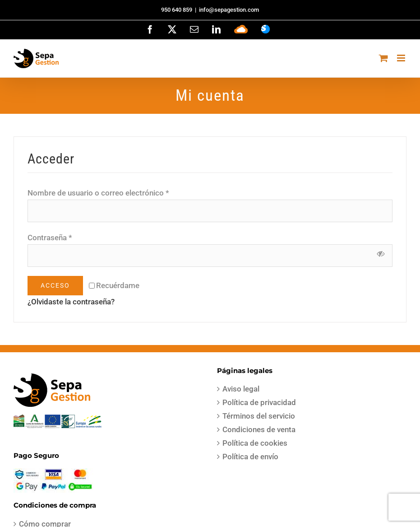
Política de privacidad (259, 402)
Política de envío (250, 457)
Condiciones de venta (259, 429)
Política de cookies (255, 443)
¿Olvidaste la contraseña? (71, 302)
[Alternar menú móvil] (402, 58)
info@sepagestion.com (229, 10)
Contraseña (50, 238)
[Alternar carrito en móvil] (383, 58)
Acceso (55, 285)
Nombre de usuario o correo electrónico (98, 193)
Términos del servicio (259, 416)
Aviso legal (241, 389)
